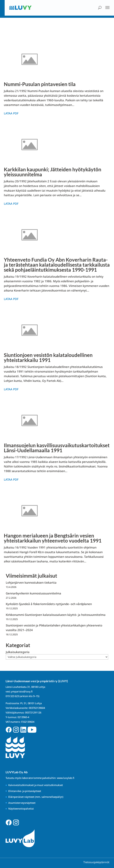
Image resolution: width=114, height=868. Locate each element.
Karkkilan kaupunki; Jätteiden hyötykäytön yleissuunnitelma (53, 172)
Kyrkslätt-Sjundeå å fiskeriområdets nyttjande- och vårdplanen (49, 604)
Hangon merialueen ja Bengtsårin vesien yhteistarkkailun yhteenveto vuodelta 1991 (53, 538)
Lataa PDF (11, 113)
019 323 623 (12, 696)
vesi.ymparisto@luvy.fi (19, 691)
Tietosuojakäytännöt (96, 862)
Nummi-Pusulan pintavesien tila (40, 84)
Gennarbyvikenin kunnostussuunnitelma (33, 593)
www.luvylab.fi (66, 778)
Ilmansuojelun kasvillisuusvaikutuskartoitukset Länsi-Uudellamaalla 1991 (57, 448)
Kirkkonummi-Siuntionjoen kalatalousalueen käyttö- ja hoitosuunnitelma (56, 615)
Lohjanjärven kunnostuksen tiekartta (31, 582)
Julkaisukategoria (18, 652)
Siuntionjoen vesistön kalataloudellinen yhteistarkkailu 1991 (48, 358)
